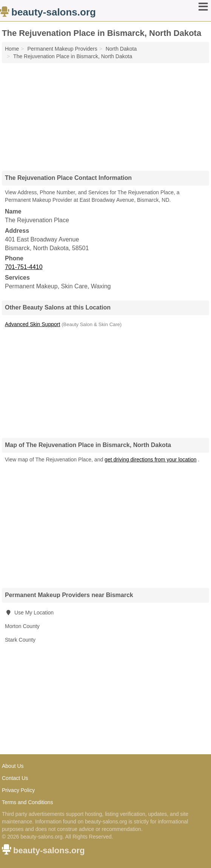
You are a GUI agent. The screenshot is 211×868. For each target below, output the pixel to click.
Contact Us (15, 778)
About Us (13, 766)
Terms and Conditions (27, 802)
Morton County (22, 626)
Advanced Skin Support (32, 324)
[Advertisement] (106, 114)
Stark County (20, 640)
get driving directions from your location (151, 460)
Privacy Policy (18, 790)
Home (12, 49)
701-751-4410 (24, 267)
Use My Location (29, 613)
